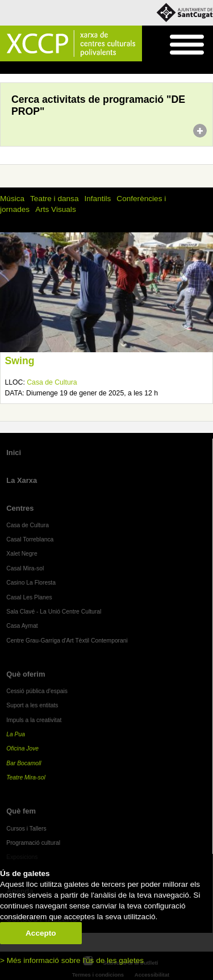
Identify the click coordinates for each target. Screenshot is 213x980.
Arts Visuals (56, 209)
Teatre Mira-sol (26, 777)
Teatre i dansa (54, 199)
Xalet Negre (22, 554)
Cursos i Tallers (26, 829)
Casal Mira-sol (25, 568)
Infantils (97, 199)
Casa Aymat (22, 626)
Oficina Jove (22, 748)
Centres (20, 508)
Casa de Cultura (52, 382)
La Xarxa (22, 480)
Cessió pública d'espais (37, 691)
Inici (6, 68)
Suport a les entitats (32, 705)
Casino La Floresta (31, 583)
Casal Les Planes (29, 597)
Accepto (41, 933)
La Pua (16, 734)
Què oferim (26, 674)
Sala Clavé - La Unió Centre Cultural (54, 612)
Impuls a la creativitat (34, 720)
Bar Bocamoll (24, 763)
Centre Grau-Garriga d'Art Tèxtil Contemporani (67, 641)
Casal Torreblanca (30, 539)
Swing (20, 361)
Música (12, 199)
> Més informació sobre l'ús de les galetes (72, 960)
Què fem (32, 68)
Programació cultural (83, 68)
